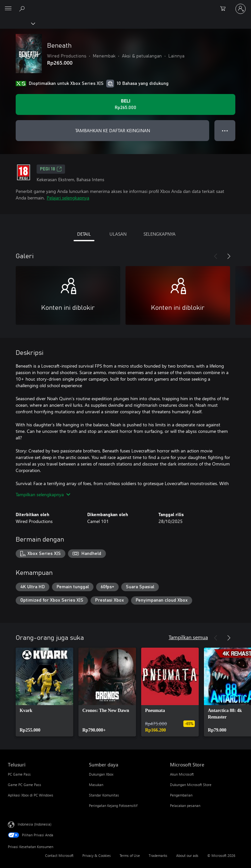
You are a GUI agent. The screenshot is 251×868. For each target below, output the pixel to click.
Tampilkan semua (188, 637)
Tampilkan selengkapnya (43, 494)
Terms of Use (130, 855)
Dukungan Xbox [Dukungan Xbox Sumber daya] (101, 774)
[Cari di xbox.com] (23, 8)
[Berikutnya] (229, 256)
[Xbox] (17, 23)
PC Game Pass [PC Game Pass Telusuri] (19, 774)
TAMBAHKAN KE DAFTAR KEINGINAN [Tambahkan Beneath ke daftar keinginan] (113, 130)
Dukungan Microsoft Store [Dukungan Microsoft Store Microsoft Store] (191, 785)
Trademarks (158, 855)
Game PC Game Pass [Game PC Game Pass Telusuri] (25, 785)
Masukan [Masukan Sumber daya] (96, 785)
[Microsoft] (125, 5)
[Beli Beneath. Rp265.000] (125, 104)
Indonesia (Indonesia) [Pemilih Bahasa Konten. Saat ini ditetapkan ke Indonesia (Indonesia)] (34, 824)
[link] (44, 692)
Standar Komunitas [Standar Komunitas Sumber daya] (104, 795)
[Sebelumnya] (216, 256)
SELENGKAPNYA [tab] (159, 234)
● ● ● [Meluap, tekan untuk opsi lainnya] (225, 130)
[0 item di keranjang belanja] (225, 9)
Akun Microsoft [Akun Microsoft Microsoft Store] (182, 774)
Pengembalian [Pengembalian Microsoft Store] (181, 795)
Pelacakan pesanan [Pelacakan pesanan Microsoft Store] (185, 805)
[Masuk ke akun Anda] (241, 9)
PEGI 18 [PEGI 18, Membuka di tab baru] (51, 169)
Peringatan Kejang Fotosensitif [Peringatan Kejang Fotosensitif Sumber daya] (113, 805)
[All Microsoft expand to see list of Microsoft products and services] (8, 9)
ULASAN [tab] (118, 234)
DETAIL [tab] (84, 234)
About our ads (187, 855)
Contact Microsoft (59, 855)
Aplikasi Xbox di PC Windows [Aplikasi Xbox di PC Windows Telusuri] (31, 795)
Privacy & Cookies (97, 855)
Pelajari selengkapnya (68, 198)
